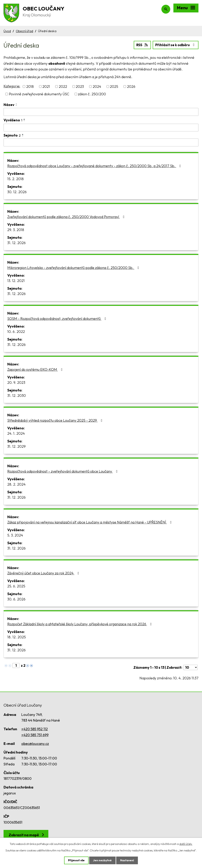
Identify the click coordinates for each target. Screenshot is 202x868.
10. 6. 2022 (16, 332)
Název (9, 105)
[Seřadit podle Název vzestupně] (17, 104)
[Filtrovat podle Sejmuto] (101, 142)
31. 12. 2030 (17, 396)
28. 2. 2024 (16, 484)
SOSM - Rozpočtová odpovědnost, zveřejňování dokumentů (58, 319)
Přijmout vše (76, 860)
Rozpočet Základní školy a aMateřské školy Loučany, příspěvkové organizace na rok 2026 (80, 624)
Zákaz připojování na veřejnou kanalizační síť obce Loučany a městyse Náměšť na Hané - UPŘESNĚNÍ (90, 522)
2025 (114, 87)
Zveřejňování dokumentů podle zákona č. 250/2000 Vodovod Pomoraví (67, 217)
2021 (46, 87)
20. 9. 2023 (16, 383)
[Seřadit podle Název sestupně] (17, 105)
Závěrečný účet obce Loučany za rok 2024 (44, 573)
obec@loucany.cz (35, 744)
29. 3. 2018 (16, 230)
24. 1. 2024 (16, 433)
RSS (142, 45)
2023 (80, 87)
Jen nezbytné (102, 860)
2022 (63, 87)
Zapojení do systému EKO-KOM (36, 369)
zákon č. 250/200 (92, 94)
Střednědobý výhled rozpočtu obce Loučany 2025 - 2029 (56, 420)
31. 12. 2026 (16, 243)
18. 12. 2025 (17, 637)
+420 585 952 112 (35, 729)
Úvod (7, 31)
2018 (30, 87)
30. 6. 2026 (16, 599)
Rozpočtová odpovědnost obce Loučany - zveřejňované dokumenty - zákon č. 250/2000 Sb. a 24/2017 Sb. (95, 166)
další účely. (186, 844)
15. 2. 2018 (15, 179)
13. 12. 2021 (16, 281)
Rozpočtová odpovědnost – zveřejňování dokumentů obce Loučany (63, 471)
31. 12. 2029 (16, 446)
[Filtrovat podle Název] (101, 112)
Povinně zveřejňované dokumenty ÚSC (39, 94)
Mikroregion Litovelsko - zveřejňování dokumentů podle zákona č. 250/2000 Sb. (74, 268)
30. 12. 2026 (17, 192)
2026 (131, 87)
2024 (97, 87)
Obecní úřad (24, 31)
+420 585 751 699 (35, 735)
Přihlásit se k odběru (176, 45)
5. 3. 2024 (15, 535)
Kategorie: (12, 86)
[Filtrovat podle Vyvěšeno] (101, 127)
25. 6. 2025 (16, 586)
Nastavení (127, 860)
